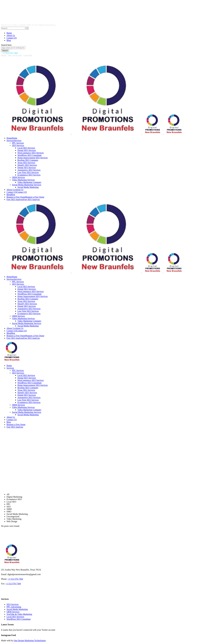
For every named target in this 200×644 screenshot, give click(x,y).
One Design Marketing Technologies (30, 641)
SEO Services (13, 604)
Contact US (12, 38)
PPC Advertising (14, 607)
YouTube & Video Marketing (19, 614)
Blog (9, 40)
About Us (11, 35)
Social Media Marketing (17, 609)
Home (9, 33)
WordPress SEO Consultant (19, 619)
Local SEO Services (15, 617)
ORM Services (13, 612)
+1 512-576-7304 (15, 579)
